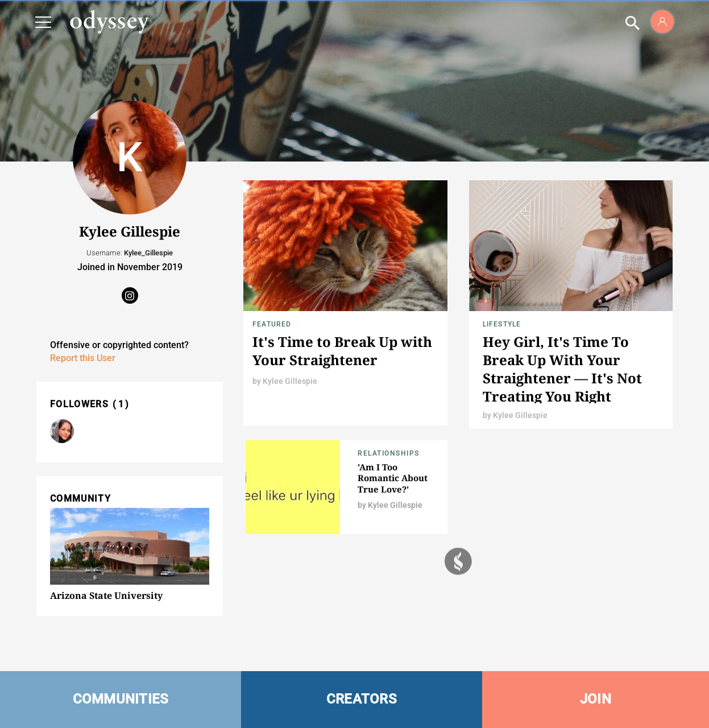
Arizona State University (106, 595)
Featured (272, 324)
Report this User (83, 358)
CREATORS (362, 699)
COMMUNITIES (121, 699)
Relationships (389, 453)
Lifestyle (502, 324)
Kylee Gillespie (290, 381)
